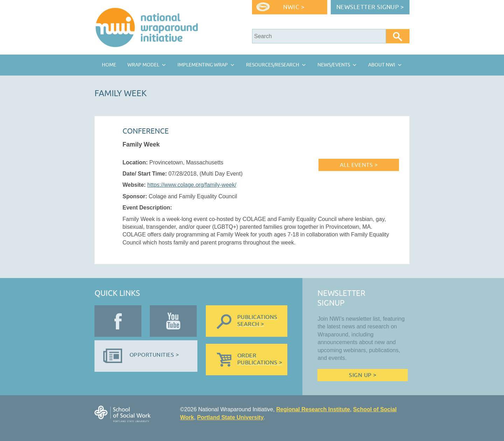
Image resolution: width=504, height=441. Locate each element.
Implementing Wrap (203, 65)
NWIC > (294, 7)
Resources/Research (273, 65)
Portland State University (230, 417)
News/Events (334, 65)
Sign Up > (363, 375)
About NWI (382, 65)
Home (109, 65)
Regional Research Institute (313, 409)
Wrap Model (143, 65)
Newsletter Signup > (370, 7)
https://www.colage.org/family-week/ (192, 185)
